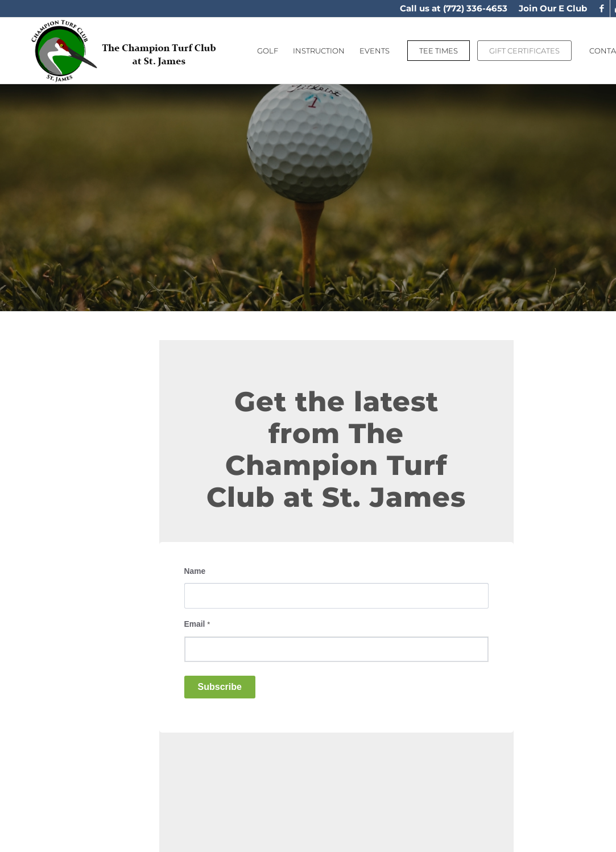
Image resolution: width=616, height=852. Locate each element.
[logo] (124, 51)
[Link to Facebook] (601, 9)
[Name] (337, 596)
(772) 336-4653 (475, 8)
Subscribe (220, 687)
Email (197, 624)
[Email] (337, 649)
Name (195, 571)
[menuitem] (550, 9)
